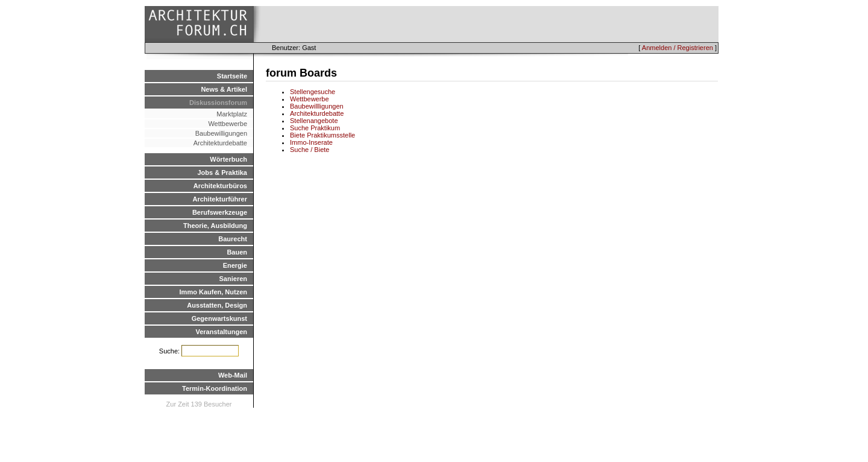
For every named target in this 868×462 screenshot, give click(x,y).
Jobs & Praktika (222, 172)
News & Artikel (224, 89)
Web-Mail (233, 375)
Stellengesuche (313, 92)
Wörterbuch (228, 159)
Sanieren (233, 279)
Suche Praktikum (315, 128)
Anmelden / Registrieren (678, 48)
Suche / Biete (310, 150)
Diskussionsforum (218, 103)
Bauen (237, 252)
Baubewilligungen (221, 133)
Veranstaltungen (221, 332)
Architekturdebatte (220, 143)
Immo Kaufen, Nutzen (213, 292)
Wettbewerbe (228, 124)
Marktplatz (232, 114)
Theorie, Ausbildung (215, 226)
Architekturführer (220, 199)
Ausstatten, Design (217, 305)
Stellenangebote (314, 121)
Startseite (232, 76)
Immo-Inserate (311, 142)
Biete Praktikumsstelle (322, 135)
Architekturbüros (220, 186)
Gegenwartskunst (219, 318)
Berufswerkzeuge (220, 212)
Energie (235, 265)
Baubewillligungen (317, 106)
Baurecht (233, 239)
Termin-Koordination (215, 388)
